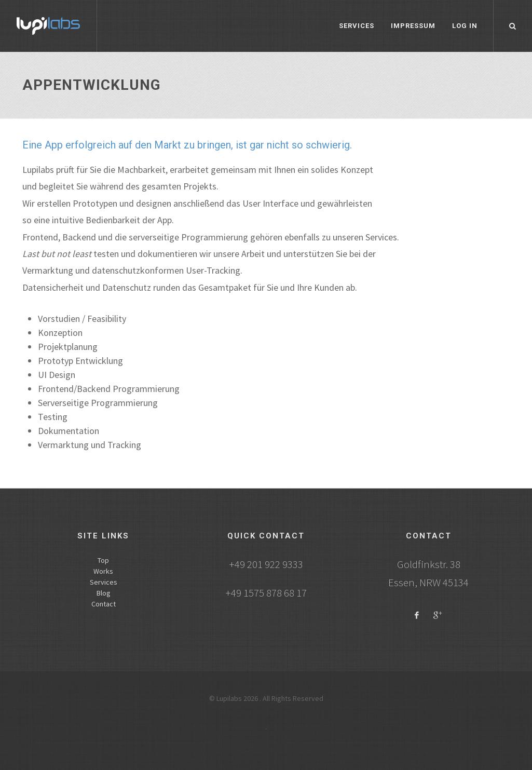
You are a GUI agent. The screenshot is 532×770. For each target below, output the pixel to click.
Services (357, 26)
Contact (104, 604)
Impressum (413, 26)
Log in (465, 26)
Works (103, 571)
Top (103, 560)
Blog (104, 593)
